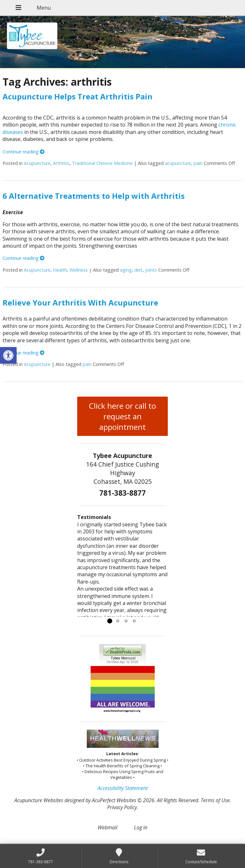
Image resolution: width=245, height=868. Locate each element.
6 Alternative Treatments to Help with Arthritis (94, 196)
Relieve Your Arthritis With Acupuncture (80, 302)
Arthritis (61, 163)
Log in (141, 827)
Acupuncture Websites (39, 800)
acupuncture (178, 163)
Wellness (79, 270)
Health (60, 270)
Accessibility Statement (123, 788)
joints (151, 270)
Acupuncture (37, 163)
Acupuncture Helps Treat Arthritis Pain (78, 96)
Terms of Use (215, 800)
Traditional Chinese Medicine (102, 163)
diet (138, 270)
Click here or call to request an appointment (122, 416)
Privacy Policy (122, 807)
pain (198, 163)
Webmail (108, 827)
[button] (8, 355)
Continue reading (23, 152)
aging (126, 270)
